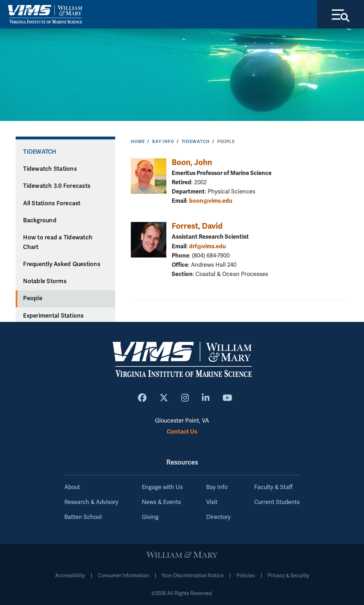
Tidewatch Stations (50, 169)
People (33, 298)
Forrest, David (197, 226)
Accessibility (70, 576)
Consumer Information (123, 576)
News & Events (161, 502)
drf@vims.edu (207, 246)
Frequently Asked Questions (62, 264)
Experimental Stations (53, 316)
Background (40, 221)
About (72, 487)
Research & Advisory (91, 502)
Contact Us (182, 432)
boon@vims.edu (211, 201)
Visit (212, 502)
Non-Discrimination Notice (193, 576)
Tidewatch (196, 142)
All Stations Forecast (52, 203)
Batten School (83, 517)
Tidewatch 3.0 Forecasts (57, 186)
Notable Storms (45, 281)
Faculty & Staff (273, 487)
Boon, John (192, 162)
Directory (218, 517)
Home (138, 142)
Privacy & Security (288, 576)
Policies (246, 576)
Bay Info (163, 142)
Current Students (277, 502)
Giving (150, 517)
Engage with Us (162, 487)
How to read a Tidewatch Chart (58, 242)
